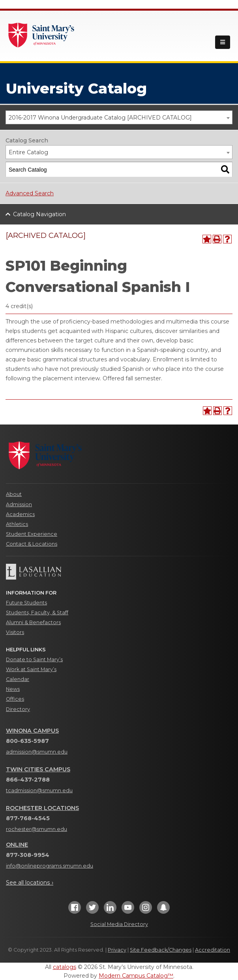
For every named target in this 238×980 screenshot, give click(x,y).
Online (17, 845)
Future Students (26, 603)
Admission (19, 504)
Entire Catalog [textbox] (28, 152)
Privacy (117, 950)
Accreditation (213, 950)
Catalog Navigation (39, 214)
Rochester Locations (42, 808)
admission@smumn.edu (37, 752)
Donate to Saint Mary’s (34, 659)
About (14, 494)
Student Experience (32, 534)
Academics (20, 514)
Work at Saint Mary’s (31, 669)
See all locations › (30, 883)
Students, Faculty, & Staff (37, 612)
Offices (15, 699)
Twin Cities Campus (38, 769)
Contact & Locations (32, 544)
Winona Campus (32, 731)
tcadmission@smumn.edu (39, 790)
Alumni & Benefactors (33, 622)
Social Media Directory (119, 924)
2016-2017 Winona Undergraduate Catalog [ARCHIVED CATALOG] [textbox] (100, 118)
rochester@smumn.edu (37, 829)
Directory (18, 709)
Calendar (18, 679)
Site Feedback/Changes (161, 950)
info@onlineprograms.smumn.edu (50, 866)
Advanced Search (30, 193)
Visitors (15, 632)
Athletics (17, 524)
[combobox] (119, 117)
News (13, 689)
